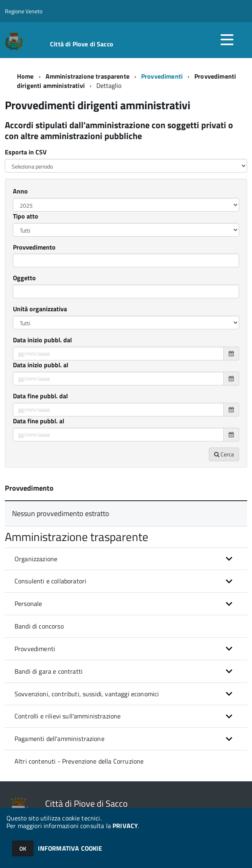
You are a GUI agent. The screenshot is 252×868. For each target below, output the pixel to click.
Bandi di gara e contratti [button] (49, 671)
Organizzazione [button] (36, 559)
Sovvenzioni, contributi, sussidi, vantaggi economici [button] (87, 694)
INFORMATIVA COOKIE (70, 848)
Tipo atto (26, 216)
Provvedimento (34, 247)
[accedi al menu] (227, 40)
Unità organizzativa (40, 309)
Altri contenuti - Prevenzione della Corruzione (79, 761)
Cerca (224, 454)
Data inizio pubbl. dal (42, 340)
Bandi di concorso (39, 626)
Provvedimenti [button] (35, 649)
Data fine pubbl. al (39, 421)
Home (25, 76)
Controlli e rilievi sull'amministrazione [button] (68, 716)
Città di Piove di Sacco (82, 44)
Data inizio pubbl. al (41, 365)
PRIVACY (125, 826)
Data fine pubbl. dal (40, 396)
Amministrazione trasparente (87, 76)
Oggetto (24, 278)
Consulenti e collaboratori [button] (50, 581)
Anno (20, 191)
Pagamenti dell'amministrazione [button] (59, 739)
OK (23, 848)
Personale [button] (28, 604)
